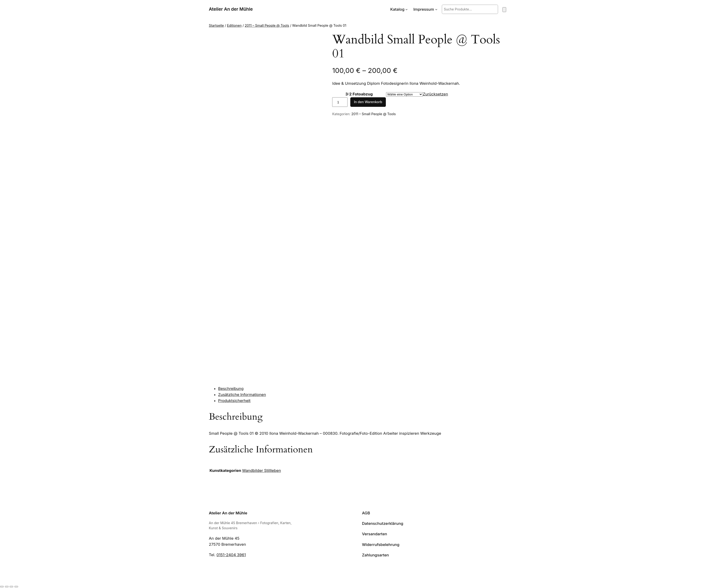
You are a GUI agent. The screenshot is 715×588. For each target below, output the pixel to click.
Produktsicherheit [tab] (234, 401)
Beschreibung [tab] (231, 389)
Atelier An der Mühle (231, 9)
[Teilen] (11, 587)
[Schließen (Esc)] (16, 587)
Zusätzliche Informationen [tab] (242, 395)
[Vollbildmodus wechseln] (7, 587)
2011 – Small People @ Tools (267, 25)
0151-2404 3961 (231, 555)
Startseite (216, 25)
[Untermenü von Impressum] (436, 9)
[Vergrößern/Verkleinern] (2, 587)
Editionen (234, 25)
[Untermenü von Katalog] (407, 9)
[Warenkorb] (504, 10)
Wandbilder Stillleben (261, 470)
